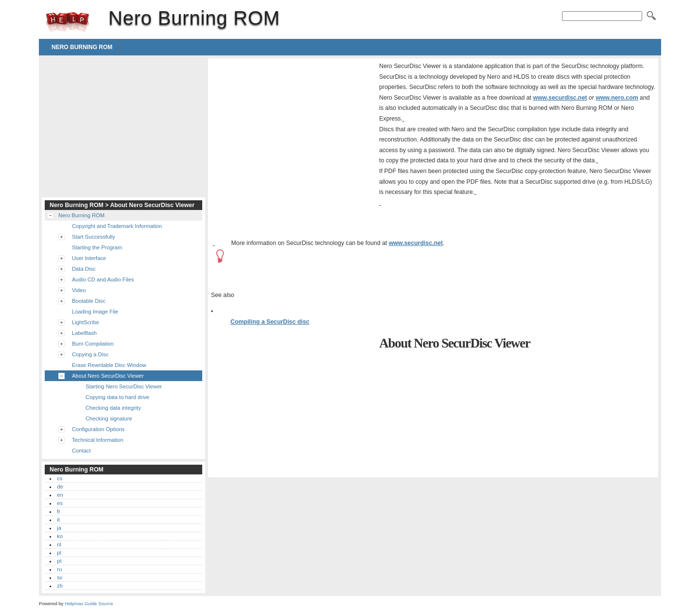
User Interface (89, 258)
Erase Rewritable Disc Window (109, 365)
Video (79, 290)
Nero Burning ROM (68, 22)
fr (59, 511)
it (58, 520)
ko (60, 536)
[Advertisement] (293, 129)
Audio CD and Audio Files (103, 279)
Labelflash (84, 333)
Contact (81, 451)
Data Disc (84, 269)
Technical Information (98, 440)
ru (59, 569)
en (60, 495)
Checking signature (109, 419)
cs (60, 478)
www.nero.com (617, 98)
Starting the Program (97, 247)
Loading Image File (95, 312)
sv (60, 577)
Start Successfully (94, 237)
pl (59, 553)
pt (59, 561)
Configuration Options (98, 429)
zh (60, 586)
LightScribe (86, 322)
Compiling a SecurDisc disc (270, 322)
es (60, 503)
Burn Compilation (93, 344)
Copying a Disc (90, 354)
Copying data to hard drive (117, 397)
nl (59, 544)
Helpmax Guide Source (89, 603)
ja (59, 528)
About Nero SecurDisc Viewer (108, 376)
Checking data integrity (113, 408)
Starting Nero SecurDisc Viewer (124, 386)
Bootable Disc (89, 301)
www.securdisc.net (560, 98)
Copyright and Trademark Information (117, 226)
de (60, 487)
